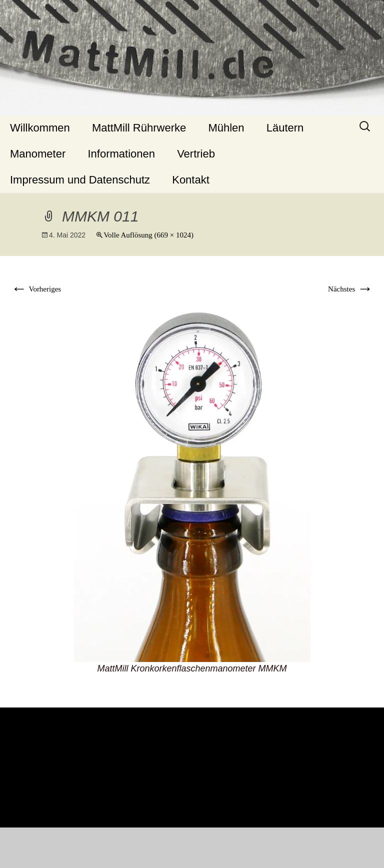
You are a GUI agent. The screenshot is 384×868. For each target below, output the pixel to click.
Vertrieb (196, 154)
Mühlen (226, 128)
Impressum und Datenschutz (80, 180)
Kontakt (191, 180)
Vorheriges (36, 289)
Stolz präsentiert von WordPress (192, 849)
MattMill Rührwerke (139, 128)
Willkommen (40, 128)
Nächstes (350, 289)
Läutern (285, 128)
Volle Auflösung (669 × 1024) (148, 235)
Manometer (38, 154)
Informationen (121, 154)
